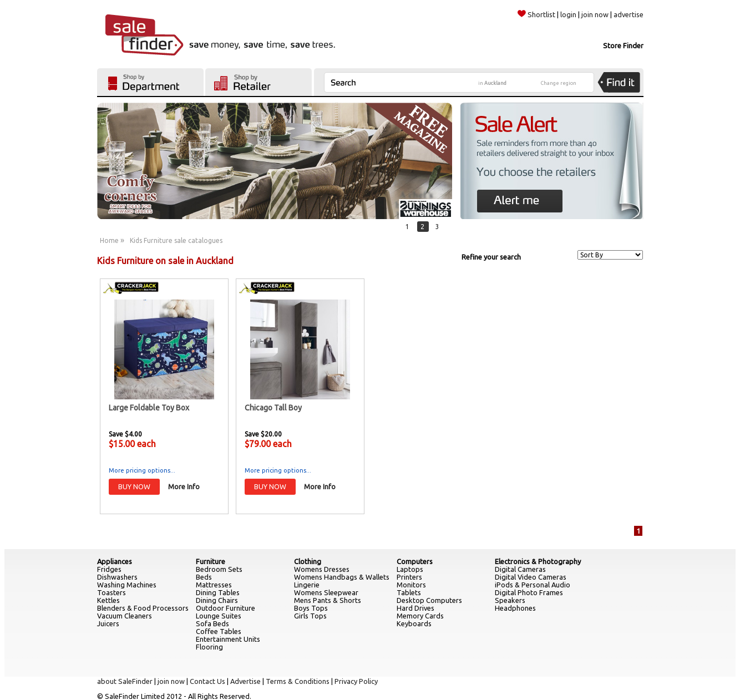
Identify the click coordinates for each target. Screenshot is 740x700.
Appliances (115, 561)
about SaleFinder (125, 681)
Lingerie (307, 585)
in (492, 83)
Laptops (410, 569)
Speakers (510, 600)
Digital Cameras (520, 569)
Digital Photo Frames (529, 592)
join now (595, 14)
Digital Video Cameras (531, 577)
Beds (204, 577)
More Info (184, 486)
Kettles (108, 600)
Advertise (245, 681)
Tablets (409, 592)
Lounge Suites (219, 616)
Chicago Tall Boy (273, 408)
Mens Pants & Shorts (328, 600)
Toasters (111, 592)
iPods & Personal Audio (533, 585)
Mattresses (214, 585)
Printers (409, 577)
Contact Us (207, 681)
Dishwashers (117, 577)
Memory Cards (420, 616)
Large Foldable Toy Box (149, 408)
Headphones (515, 608)
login (568, 14)
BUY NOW (134, 486)
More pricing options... (142, 470)
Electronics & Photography (538, 561)
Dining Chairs (217, 600)
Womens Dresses (322, 569)
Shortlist (536, 14)
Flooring (209, 647)
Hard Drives (415, 608)
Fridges (109, 569)
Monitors (411, 585)
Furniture (211, 561)
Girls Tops (310, 616)
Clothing (308, 561)
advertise (629, 14)
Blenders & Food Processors (143, 608)
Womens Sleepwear (326, 592)
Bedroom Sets (219, 569)
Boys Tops (311, 608)
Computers (415, 561)
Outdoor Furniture (225, 608)
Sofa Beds (212, 623)
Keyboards (414, 623)
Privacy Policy (356, 681)
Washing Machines (127, 585)
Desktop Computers (429, 600)
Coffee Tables (219, 631)
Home (109, 240)
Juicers (108, 623)
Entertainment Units (228, 639)
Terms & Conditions (298, 681)
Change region (559, 83)
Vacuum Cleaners (125, 616)
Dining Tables (218, 592)
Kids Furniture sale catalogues (176, 240)
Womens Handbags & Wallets (342, 577)
